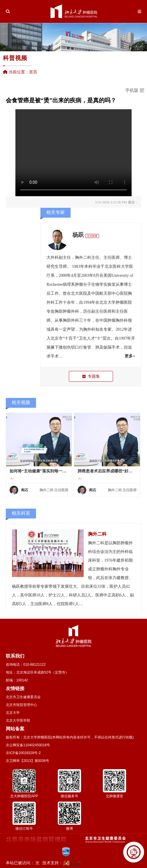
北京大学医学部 (18, 720)
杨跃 (78, 235)
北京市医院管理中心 (21, 705)
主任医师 (92, 236)
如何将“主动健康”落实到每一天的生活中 (39, 471)
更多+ (130, 356)
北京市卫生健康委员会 (23, 697)
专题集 (91, 376)
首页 (33, 72)
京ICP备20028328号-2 (23, 753)
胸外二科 (83, 258)
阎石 (25, 490)
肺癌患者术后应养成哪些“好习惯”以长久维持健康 (107, 471)
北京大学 (13, 713)
